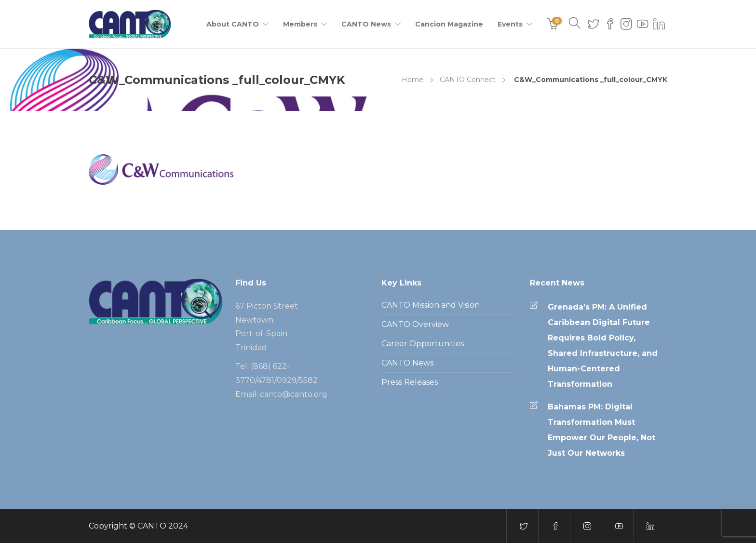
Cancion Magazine (449, 24)
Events (510, 24)
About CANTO (233, 24)
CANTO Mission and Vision (431, 305)
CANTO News (366, 24)
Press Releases (410, 382)
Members (300, 24)
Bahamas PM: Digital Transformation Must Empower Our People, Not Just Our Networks (601, 430)
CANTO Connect (468, 80)
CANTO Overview (415, 324)
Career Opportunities (423, 344)
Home (412, 80)
